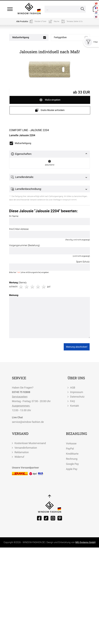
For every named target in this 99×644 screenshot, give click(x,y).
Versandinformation (26, 448)
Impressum (77, 392)
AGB (73, 388)
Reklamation (22, 452)
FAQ (72, 401)
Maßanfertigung (21, 37)
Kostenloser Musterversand (30, 443)
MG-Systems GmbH (85, 542)
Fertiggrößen (60, 37)
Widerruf (19, 457)
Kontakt (75, 406)
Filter (91, 42)
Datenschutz (77, 397)
